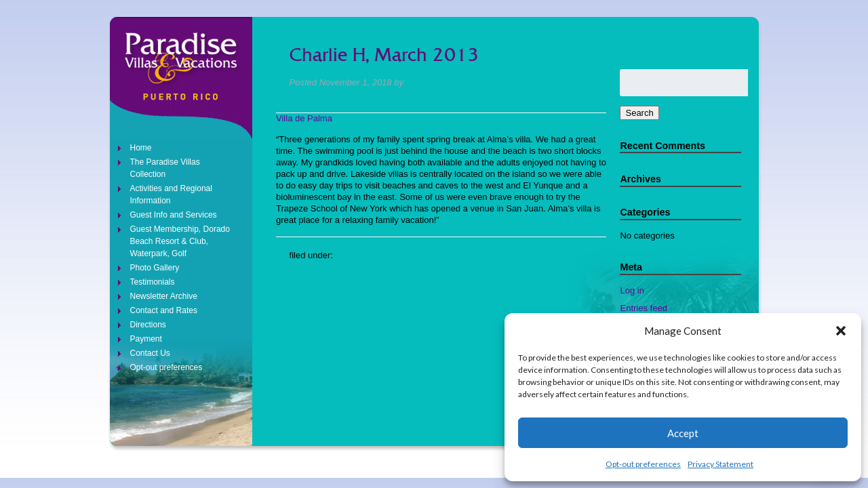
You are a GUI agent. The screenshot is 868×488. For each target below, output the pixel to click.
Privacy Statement (721, 464)
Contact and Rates (164, 310)
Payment (146, 339)
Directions (148, 325)
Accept (683, 433)
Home (141, 148)
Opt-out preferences (643, 464)
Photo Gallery (155, 268)
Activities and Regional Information (171, 195)
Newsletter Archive (164, 296)
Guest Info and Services (174, 215)
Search (639, 113)
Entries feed (643, 308)
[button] (841, 331)
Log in (632, 290)
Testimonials (153, 282)
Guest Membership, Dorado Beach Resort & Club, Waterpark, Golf (180, 241)
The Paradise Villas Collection (165, 168)
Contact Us (150, 353)
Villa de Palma (304, 118)
